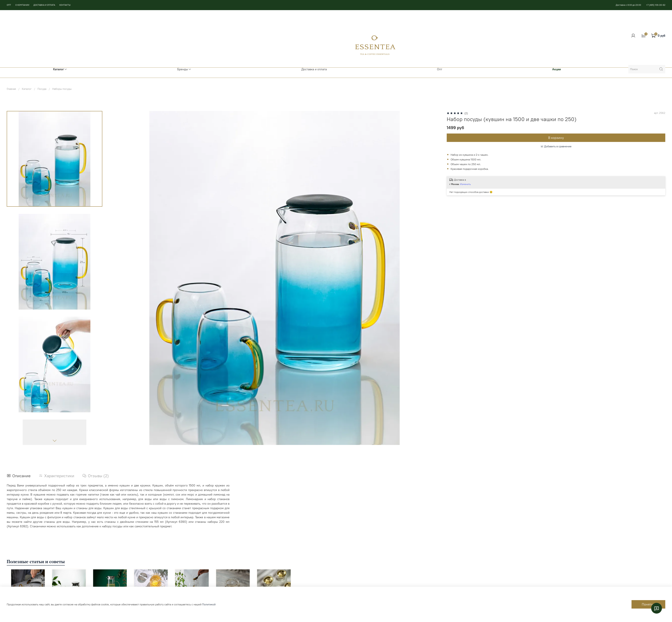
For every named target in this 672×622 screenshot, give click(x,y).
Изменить (465, 184)
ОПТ (9, 5)
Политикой (209, 604)
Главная (11, 89)
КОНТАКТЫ (65, 5)
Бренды (184, 69)
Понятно (648, 604)
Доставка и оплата (314, 69)
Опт (440, 69)
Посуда (42, 89)
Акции (556, 69)
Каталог (27, 89)
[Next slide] (55, 441)
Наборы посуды (62, 89)
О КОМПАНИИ (22, 5)
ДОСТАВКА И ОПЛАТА (44, 5)
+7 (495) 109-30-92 (656, 5)
